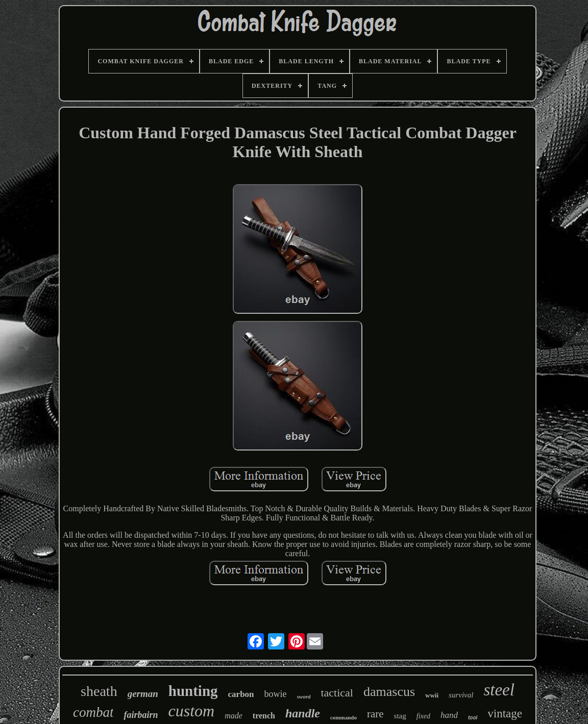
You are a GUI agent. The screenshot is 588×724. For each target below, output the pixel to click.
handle (303, 713)
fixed (423, 716)
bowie (276, 694)
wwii (432, 695)
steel (499, 690)
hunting (193, 691)
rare (375, 714)
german (143, 694)
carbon (241, 694)
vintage (505, 714)
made (234, 716)
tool (473, 718)
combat (93, 712)
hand (449, 715)
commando (344, 717)
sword (304, 696)
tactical (337, 693)
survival (461, 695)
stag (400, 716)
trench (264, 716)
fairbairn (141, 715)
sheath (99, 691)
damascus (389, 692)
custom (192, 711)
